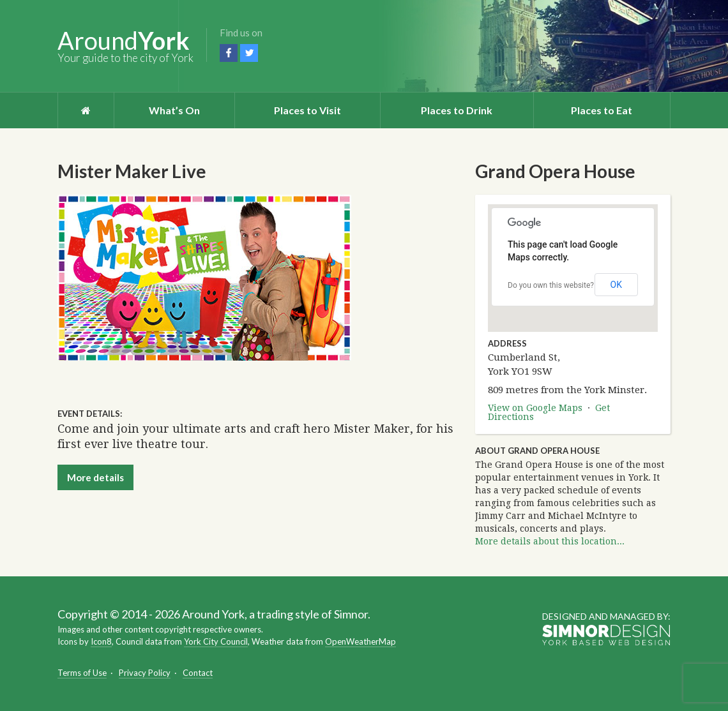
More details (95, 477)
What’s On (174, 110)
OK (616, 285)
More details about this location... (550, 541)
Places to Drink (457, 110)
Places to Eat (602, 110)
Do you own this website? (551, 285)
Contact (198, 673)
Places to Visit (307, 110)
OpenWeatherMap (360, 641)
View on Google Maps (535, 408)
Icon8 (101, 641)
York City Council (216, 641)
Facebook (229, 53)
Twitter (249, 53)
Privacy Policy (145, 673)
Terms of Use (82, 673)
